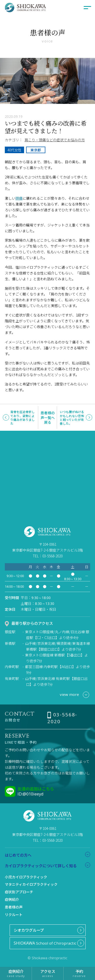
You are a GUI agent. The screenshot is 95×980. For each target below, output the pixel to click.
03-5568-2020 (62, 718)
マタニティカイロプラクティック (31, 884)
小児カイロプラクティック (26, 877)
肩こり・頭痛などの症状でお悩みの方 (55, 140)
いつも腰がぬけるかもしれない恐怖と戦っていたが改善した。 (72, 417)
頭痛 (19, 198)
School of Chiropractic (45, 943)
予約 (79, 973)
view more (74, 695)
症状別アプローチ (19, 892)
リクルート (14, 915)
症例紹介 (12, 899)
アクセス (48, 973)
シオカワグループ (29, 930)
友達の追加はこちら (36, 789)
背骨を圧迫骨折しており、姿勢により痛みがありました (23, 417)
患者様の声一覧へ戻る (48, 417)
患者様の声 (14, 907)
